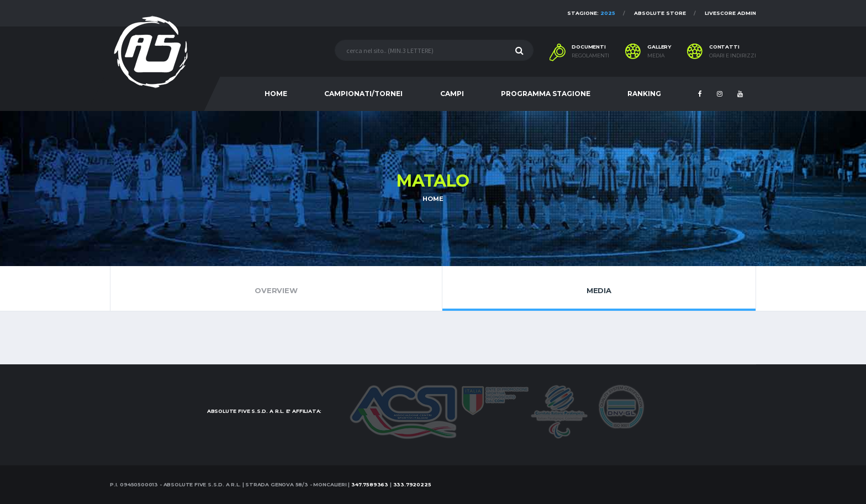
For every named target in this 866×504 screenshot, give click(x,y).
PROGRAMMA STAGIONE (546, 94)
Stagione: (591, 13)
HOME (276, 94)
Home (433, 199)
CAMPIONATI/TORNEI (363, 94)
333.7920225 (412, 484)
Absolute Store (660, 13)
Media (599, 288)
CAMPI (452, 94)
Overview (276, 288)
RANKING (644, 94)
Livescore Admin (730, 13)
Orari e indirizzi (733, 56)
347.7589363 (370, 484)
